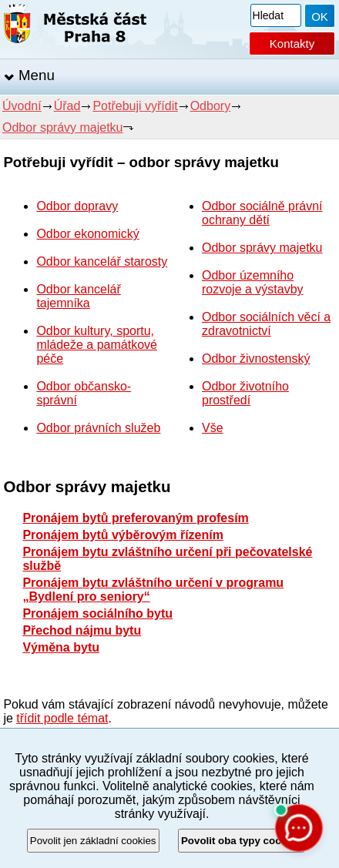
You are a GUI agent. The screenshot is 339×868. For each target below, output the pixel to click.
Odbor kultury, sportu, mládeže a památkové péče (97, 345)
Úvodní (22, 106)
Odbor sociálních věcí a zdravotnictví (266, 324)
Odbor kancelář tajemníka (78, 296)
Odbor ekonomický (87, 234)
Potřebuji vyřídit (135, 106)
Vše (213, 428)
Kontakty (292, 44)
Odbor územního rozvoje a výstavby (253, 282)
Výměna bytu (61, 647)
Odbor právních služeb (98, 428)
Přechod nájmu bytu (82, 630)
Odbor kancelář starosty (102, 261)
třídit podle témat (62, 718)
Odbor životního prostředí (245, 393)
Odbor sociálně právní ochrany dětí (262, 213)
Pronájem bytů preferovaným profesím (135, 518)
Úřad (67, 106)
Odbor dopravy (77, 206)
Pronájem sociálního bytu (97, 613)
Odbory (210, 106)
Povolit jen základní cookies (93, 841)
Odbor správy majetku (63, 127)
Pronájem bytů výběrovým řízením (123, 535)
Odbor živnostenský (256, 359)
